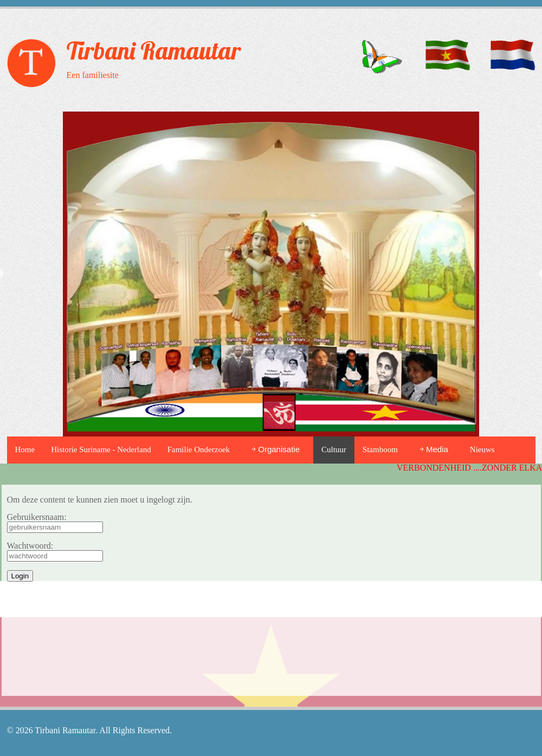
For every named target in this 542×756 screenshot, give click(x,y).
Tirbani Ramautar (154, 50)
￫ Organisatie (276, 449)
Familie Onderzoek (199, 449)
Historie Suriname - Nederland (101, 449)
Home (25, 449)
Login (20, 576)
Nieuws (482, 449)
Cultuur (334, 449)
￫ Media (434, 449)
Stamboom (380, 449)
